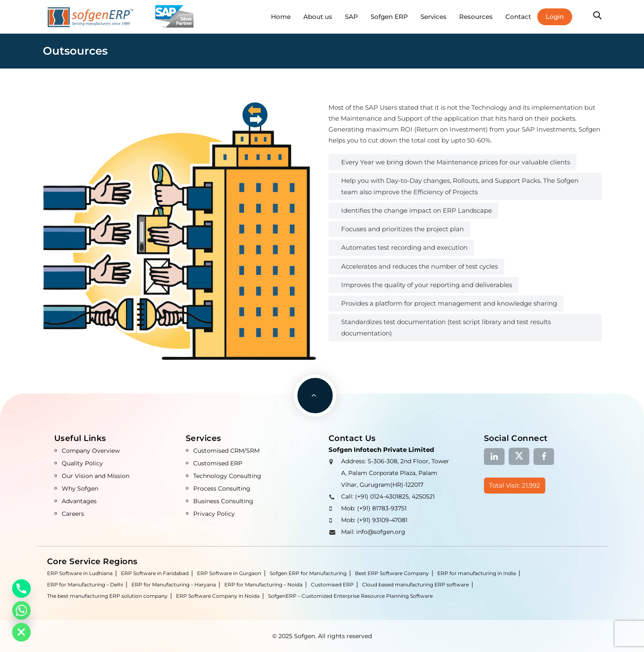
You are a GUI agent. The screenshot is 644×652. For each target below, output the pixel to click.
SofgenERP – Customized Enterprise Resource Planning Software (350, 596)
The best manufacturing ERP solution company (107, 596)
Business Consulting (223, 501)
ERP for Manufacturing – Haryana (174, 585)
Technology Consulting (227, 476)
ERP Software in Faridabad (155, 573)
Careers (73, 514)
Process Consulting (222, 488)
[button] (597, 16)
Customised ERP (218, 463)
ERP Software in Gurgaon (229, 573)
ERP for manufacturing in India (477, 573)
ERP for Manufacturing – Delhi (85, 585)
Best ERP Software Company (392, 573)
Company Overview (91, 451)
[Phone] (21, 589)
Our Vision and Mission (96, 476)
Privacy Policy (214, 514)
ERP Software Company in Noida (218, 596)
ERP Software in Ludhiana (80, 573)
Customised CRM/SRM (226, 451)
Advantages (79, 501)
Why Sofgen (80, 488)
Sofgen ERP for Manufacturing (308, 573)
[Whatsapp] (21, 610)
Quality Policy (82, 463)
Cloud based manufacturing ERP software (415, 585)
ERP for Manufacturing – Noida (263, 585)
